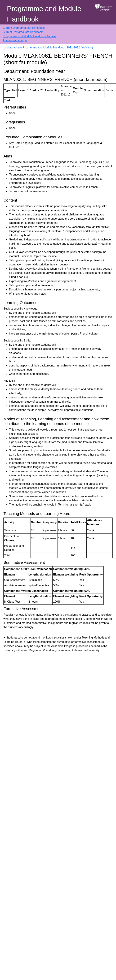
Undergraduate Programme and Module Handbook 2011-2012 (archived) (48, 47)
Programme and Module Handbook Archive (29, 36)
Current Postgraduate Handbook (23, 32)
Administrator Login (15, 40)
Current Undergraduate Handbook (24, 28)
